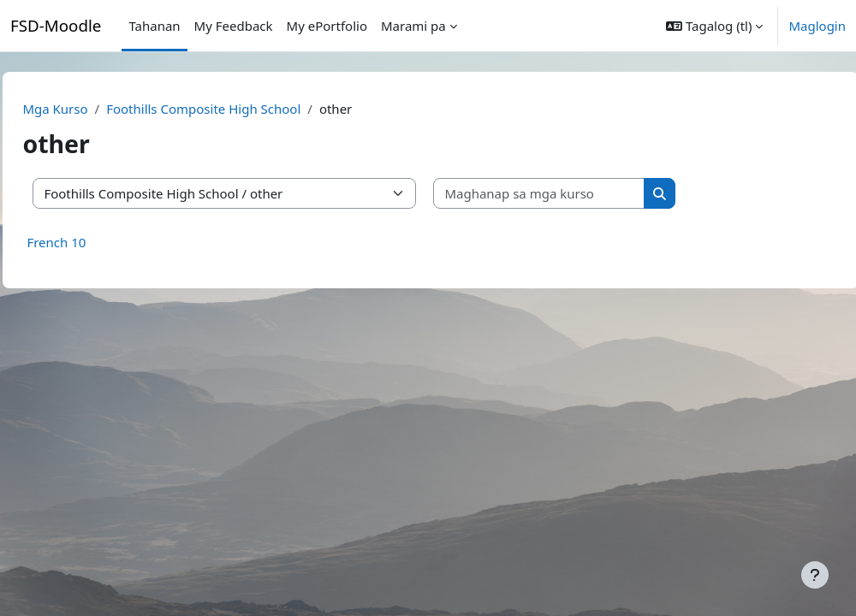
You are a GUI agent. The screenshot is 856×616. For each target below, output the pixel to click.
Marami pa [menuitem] (413, 26)
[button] (714, 26)
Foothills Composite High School (242, 109)
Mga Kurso (93, 109)
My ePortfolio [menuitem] (327, 26)
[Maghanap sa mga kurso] (578, 194)
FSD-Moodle (56, 25)
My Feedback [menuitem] (234, 26)
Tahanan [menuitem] (154, 26)
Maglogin (817, 26)
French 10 (95, 242)
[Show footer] (815, 575)
